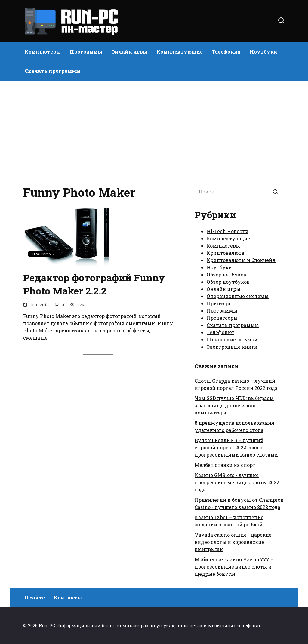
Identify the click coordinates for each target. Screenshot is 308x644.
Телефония (226, 52)
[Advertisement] (154, 132)
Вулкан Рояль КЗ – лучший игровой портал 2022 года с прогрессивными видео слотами (236, 447)
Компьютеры (43, 52)
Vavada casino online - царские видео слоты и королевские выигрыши (233, 542)
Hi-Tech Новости (228, 231)
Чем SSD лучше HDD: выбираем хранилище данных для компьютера (234, 405)
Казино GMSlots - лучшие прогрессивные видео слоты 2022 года (237, 482)
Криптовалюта (225, 253)
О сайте (35, 598)
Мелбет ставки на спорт (225, 465)
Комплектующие (180, 52)
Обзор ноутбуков (228, 282)
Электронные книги (232, 347)
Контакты (68, 598)
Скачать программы (53, 71)
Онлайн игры (129, 52)
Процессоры (222, 318)
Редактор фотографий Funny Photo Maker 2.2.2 (94, 284)
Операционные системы (238, 296)
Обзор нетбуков (226, 274)
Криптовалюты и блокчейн (241, 260)
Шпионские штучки (232, 339)
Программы (86, 52)
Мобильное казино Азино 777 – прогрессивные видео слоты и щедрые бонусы (234, 567)
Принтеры (220, 303)
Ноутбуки (263, 52)
